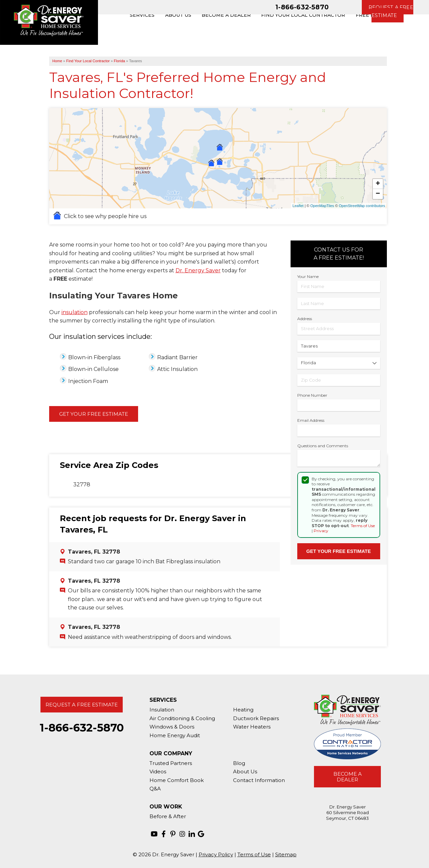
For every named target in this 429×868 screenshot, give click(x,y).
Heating (243, 710)
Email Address (311, 420)
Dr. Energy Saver (198, 270)
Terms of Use (363, 526)
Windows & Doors (172, 727)
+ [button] (378, 184)
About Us (245, 771)
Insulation (162, 710)
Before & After (168, 816)
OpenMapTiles (322, 206)
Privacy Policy (216, 854)
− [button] (378, 194)
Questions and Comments (323, 446)
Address (305, 319)
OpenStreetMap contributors (362, 206)
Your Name (308, 276)
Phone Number (312, 395)
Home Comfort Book (177, 780)
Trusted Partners (171, 763)
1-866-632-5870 (302, 7)
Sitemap (286, 854)
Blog (239, 763)
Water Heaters (252, 727)
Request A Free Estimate (82, 705)
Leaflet (298, 206)
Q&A (155, 789)
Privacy (321, 531)
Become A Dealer (348, 777)
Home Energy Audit (175, 735)
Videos (158, 771)
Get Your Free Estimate (94, 414)
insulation (75, 312)
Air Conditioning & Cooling (182, 718)
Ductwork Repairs (256, 718)
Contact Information (259, 780)
